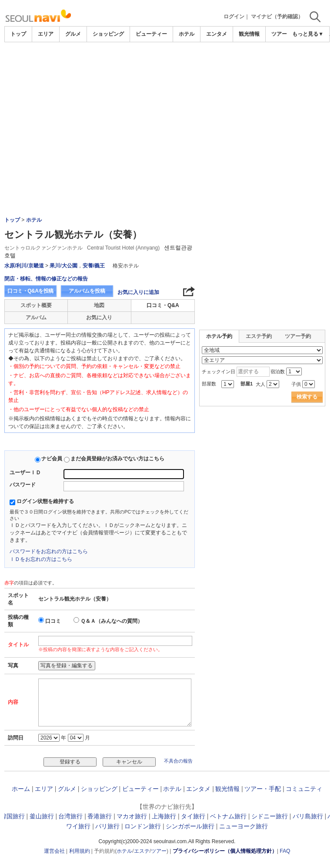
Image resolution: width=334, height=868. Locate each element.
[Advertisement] (167, 66)
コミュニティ (304, 789)
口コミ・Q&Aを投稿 (30, 291)
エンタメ (217, 34)
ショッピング (108, 34)
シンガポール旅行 (190, 826)
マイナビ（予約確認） (277, 17)
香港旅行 (100, 816)
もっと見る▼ (308, 34)
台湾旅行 (70, 816)
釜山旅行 (42, 816)
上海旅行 (164, 816)
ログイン (234, 17)
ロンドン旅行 (143, 826)
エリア (46, 34)
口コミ (53, 621)
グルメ (73, 34)
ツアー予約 (298, 336)
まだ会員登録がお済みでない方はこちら (117, 459)
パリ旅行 (107, 826)
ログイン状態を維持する (45, 501)
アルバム (36, 317)
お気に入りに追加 (138, 292)
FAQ (285, 851)
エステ (142, 851)
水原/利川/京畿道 (24, 266)
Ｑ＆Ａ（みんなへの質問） (112, 621)
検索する (307, 397)
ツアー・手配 (263, 789)
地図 (99, 305)
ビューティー (151, 34)
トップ (18, 34)
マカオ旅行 (132, 816)
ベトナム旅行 (228, 816)
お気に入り (99, 317)
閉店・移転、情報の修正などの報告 (46, 279)
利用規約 (80, 851)
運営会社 (54, 851)
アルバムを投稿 (87, 291)
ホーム (21, 789)
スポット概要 (36, 305)
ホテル (187, 34)
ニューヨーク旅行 (244, 826)
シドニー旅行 (270, 816)
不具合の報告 (178, 761)
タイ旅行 (193, 816)
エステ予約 (259, 336)
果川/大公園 (63, 266)
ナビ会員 (52, 459)
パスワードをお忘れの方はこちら (49, 551)
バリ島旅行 (308, 816)
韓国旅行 (13, 816)
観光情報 (249, 34)
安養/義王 (94, 266)
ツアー (159, 851)
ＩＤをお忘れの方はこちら (41, 559)
